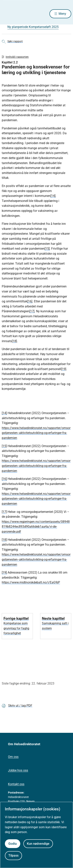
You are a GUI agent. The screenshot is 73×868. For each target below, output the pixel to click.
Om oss (13, 757)
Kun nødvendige (38, 844)
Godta (13, 844)
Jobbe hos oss (18, 770)
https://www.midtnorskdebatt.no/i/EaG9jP (31, 582)
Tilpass (13, 855)
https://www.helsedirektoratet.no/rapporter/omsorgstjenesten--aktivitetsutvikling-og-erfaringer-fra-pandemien (36, 433)
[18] (14, 341)
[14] (53, 196)
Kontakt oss (16, 784)
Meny (62, 14)
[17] (32, 311)
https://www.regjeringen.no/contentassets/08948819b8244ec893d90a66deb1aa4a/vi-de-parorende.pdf (36, 527)
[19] (64, 369)
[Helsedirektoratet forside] (6, 14)
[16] (30, 301)
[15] (47, 249)
